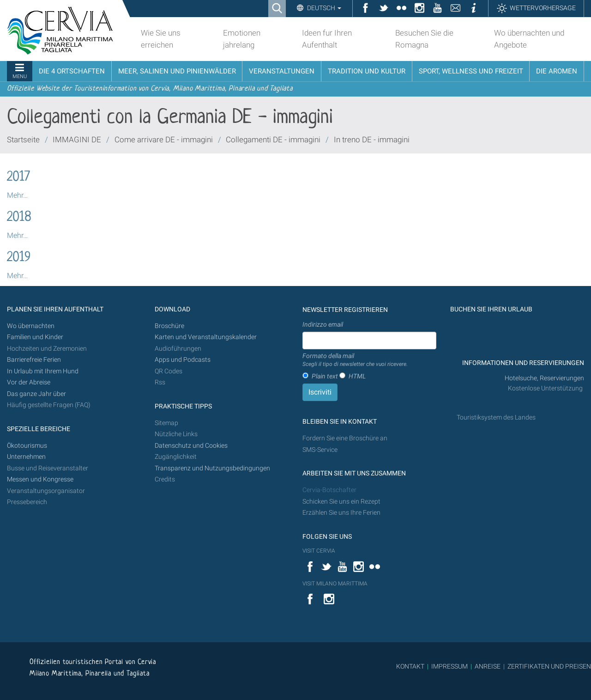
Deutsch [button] (323, 8)
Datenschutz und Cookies (192, 446)
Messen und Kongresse (40, 479)
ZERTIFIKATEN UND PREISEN (549, 666)
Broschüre (169, 326)
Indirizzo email (323, 324)
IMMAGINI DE (77, 140)
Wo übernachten (31, 326)
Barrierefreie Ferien (35, 360)
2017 (18, 177)
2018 (19, 218)
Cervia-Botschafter (329, 490)
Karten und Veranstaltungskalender (206, 337)
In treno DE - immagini (372, 140)
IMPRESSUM (449, 666)
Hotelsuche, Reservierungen (544, 378)
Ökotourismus (27, 446)
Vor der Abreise (29, 382)
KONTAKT (410, 666)
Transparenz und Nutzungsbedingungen (212, 468)
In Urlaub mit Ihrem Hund (43, 371)
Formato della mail (355, 360)
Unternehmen (26, 457)
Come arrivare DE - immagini (164, 140)
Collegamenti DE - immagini (273, 140)
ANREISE (488, 666)
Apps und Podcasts (183, 360)
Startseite (23, 140)
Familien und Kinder (35, 337)
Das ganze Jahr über (36, 394)
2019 (19, 258)
